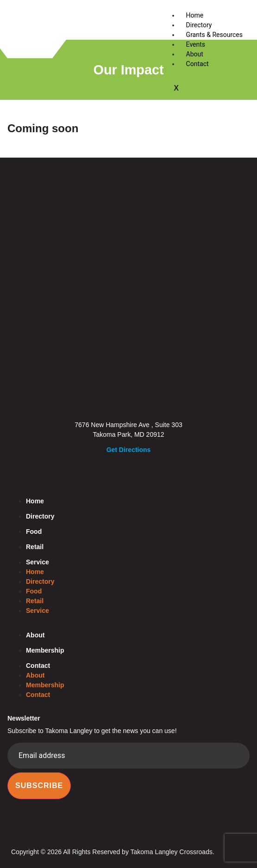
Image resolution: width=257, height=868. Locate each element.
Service (38, 562)
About (195, 54)
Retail (35, 547)
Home (195, 15)
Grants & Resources (214, 35)
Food (34, 532)
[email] (128, 756)
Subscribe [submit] (39, 785)
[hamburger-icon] (239, 14)
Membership (45, 650)
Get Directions (129, 450)
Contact (197, 64)
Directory (199, 25)
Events (196, 44)
